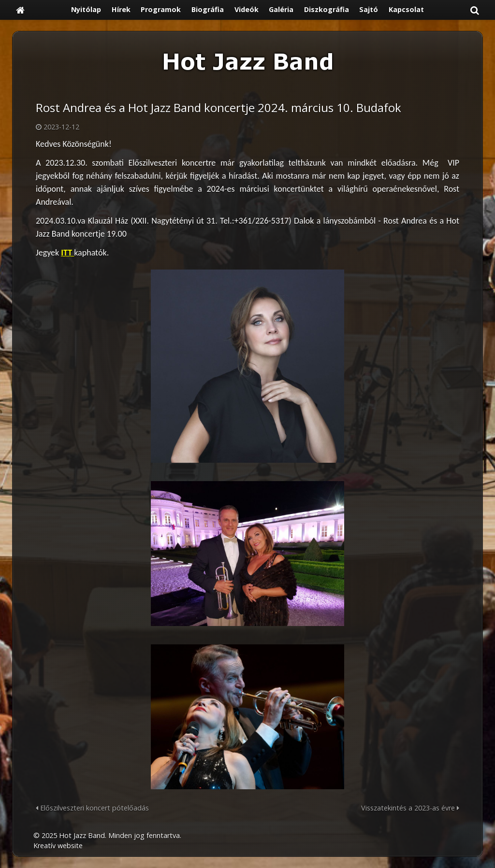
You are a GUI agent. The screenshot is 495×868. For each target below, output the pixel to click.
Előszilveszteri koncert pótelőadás (92, 808)
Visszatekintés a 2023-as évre (410, 808)
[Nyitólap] (20, 10)
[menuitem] (86, 10)
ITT (67, 253)
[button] (475, 10)
